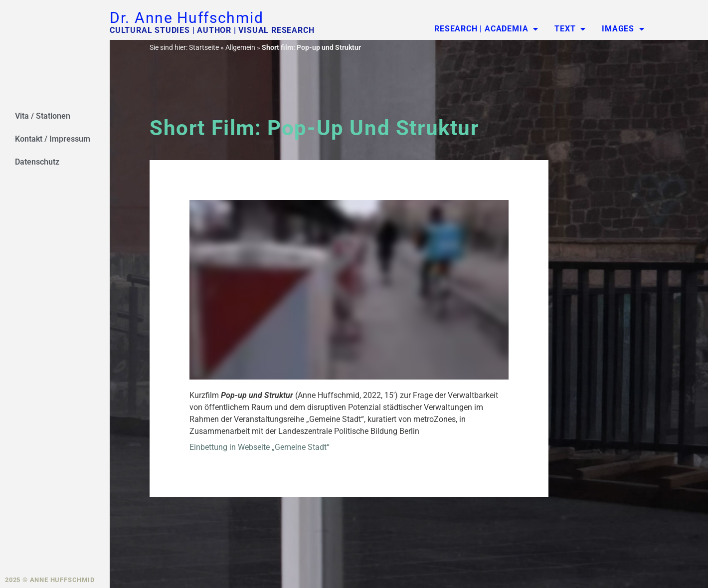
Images (623, 29)
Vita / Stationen (43, 116)
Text (570, 29)
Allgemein (240, 47)
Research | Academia (486, 29)
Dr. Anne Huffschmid (186, 18)
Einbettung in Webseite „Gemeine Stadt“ (260, 447)
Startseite (204, 47)
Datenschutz (37, 162)
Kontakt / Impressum (53, 139)
